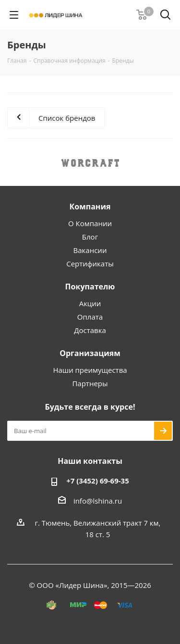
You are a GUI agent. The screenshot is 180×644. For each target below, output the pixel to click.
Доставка (90, 330)
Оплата (90, 317)
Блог (90, 237)
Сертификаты (90, 264)
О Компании (90, 223)
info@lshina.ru (98, 501)
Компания (90, 207)
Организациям (90, 353)
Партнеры (90, 383)
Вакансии (90, 250)
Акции (90, 303)
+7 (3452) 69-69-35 (98, 481)
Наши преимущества (90, 370)
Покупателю (90, 287)
